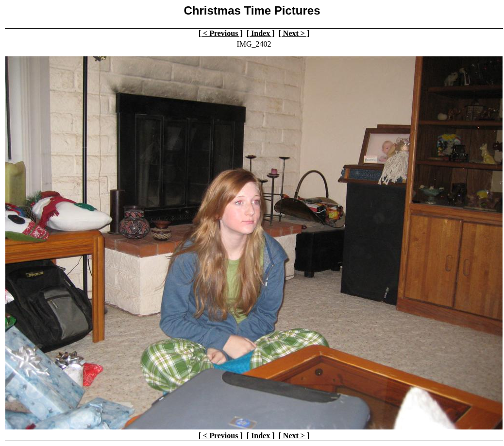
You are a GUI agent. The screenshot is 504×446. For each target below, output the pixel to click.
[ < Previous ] (221, 33)
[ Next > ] (294, 33)
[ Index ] (261, 33)
